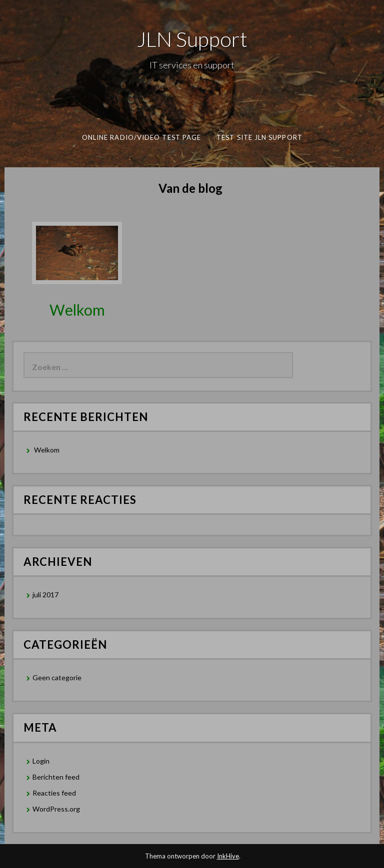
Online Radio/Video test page (141, 137)
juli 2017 (45, 595)
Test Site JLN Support (259, 137)
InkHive (228, 856)
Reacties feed (54, 793)
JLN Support (192, 39)
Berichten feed (56, 777)
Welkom (77, 310)
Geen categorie (57, 677)
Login (41, 761)
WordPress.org (56, 809)
